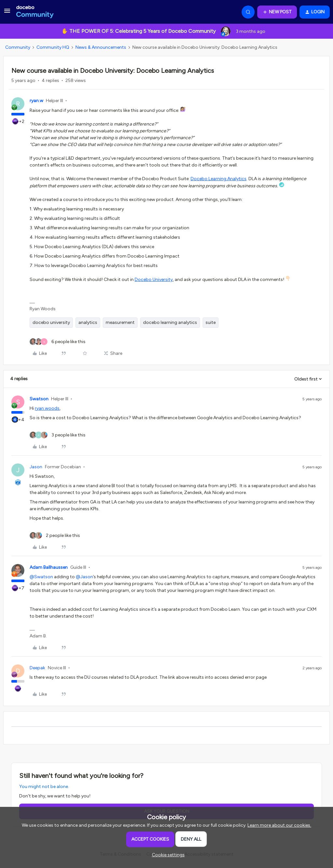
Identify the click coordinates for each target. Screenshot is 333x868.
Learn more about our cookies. (279, 825)
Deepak (37, 668)
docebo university (51, 322)
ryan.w (36, 101)
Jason (36, 467)
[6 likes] (58, 342)
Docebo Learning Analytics (219, 179)
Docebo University (154, 280)
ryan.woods (47, 408)
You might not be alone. (44, 787)
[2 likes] (55, 535)
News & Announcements (101, 47)
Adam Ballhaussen (49, 567)
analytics (88, 322)
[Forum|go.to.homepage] (35, 12)
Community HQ (53, 47)
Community (18, 47)
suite (211, 322)
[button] (7, 13)
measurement (120, 322)
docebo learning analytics (170, 322)
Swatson (39, 399)
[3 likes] (58, 435)
